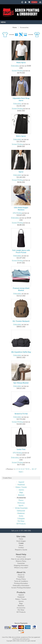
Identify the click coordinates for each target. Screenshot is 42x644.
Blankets (21, 495)
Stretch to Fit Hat (21, 414)
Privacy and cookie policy (22, 639)
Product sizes (21, 557)
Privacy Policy (21, 579)
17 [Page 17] (35, 469)
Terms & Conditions (21, 581)
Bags (21, 492)
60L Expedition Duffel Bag (21, 352)
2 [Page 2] (16, 469)
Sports (21, 505)
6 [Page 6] (23, 469)
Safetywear (21, 511)
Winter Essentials (21, 508)
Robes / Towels (21, 487)
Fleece (21, 500)
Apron (21, 172)
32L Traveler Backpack (21, 321)
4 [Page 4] (20, 469)
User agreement (36, 637)
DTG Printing (17, 213)
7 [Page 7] (25, 469)
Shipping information (21, 565)
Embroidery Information (21, 586)
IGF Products (21, 524)
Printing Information (21, 583)
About (21, 545)
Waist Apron (21, 63)
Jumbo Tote (21, 449)
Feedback (21, 577)
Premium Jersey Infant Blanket (21, 289)
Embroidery (15, 66)
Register (26, 2)
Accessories (21, 608)
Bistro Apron (21, 136)
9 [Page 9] (29, 469)
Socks (21, 516)
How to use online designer (21, 559)
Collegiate (21, 519)
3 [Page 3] (18, 469)
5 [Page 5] (21, 469)
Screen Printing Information (21, 588)
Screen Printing (17, 71)
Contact (21, 548)
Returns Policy (21, 561)
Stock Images (21, 541)
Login (22, 2)
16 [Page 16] (33, 469)
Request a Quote (21, 550)
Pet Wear (21, 521)
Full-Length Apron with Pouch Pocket (21, 251)
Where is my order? (21, 568)
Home (15, 27)
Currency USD (40, 2)
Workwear (21, 503)
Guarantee (21, 563)
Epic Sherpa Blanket (21, 383)
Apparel (21, 482)
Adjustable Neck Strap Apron (21, 99)
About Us (21, 575)
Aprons (21, 490)
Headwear (21, 485)
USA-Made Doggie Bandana (21, 209)
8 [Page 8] (27, 469)
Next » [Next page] (21, 472)
